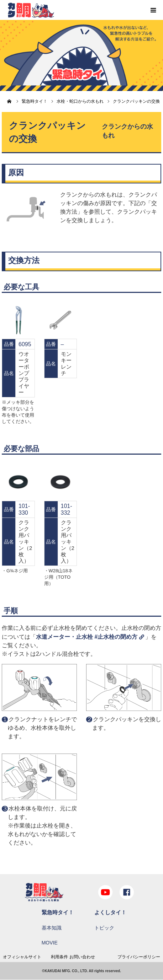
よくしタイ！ (110, 912)
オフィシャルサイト (22, 957)
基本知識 (52, 928)
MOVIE (50, 943)
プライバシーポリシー (139, 957)
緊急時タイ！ (58, 912)
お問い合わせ (82, 957)
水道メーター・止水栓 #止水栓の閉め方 (87, 637)
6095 (25, 344)
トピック (104, 928)
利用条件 (59, 957)
